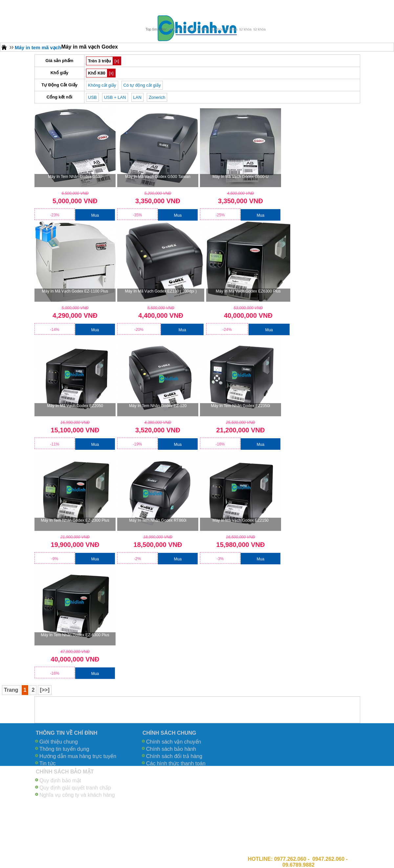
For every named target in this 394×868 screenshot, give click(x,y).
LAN (137, 97)
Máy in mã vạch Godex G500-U (241, 177)
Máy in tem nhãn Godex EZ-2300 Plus (75, 520)
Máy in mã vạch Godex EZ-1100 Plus (75, 291)
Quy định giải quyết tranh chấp (75, 788)
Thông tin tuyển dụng (64, 749)
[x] (117, 61)
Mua (95, 215)
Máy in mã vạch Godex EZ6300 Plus (248, 291)
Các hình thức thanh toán (176, 763)
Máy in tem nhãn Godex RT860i (158, 520)
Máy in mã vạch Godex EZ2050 (75, 406)
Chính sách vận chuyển (174, 742)
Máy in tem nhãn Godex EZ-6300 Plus (75, 635)
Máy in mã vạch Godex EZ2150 (241, 520)
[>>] (44, 690)
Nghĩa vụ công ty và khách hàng (77, 795)
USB (92, 97)
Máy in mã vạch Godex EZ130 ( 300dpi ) (161, 291)
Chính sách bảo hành (171, 749)
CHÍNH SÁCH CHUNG (169, 733)
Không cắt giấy (102, 85)
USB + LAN (115, 97)
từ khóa (175, 29)
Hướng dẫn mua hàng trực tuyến (78, 756)
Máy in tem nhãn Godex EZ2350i (241, 406)
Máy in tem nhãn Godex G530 (75, 177)
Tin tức (48, 763)
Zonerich (157, 97)
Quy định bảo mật (60, 781)
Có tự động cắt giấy (142, 85)
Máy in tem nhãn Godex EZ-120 (158, 406)
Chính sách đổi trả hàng (174, 756)
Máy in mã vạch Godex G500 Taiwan (158, 177)
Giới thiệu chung (59, 742)
